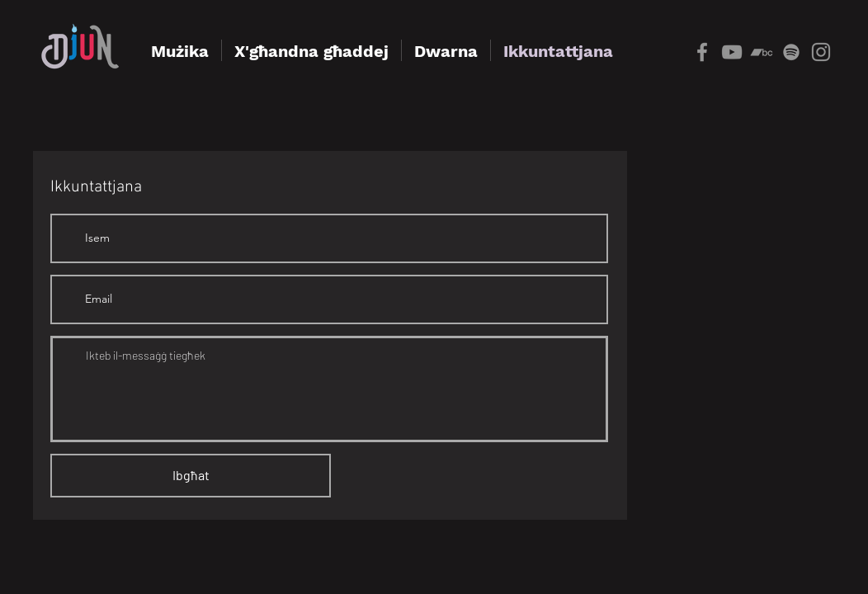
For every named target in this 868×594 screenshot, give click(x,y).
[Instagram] (821, 52)
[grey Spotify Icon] (791, 52)
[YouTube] (732, 52)
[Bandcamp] (762, 52)
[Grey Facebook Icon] (702, 52)
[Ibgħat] (191, 476)
